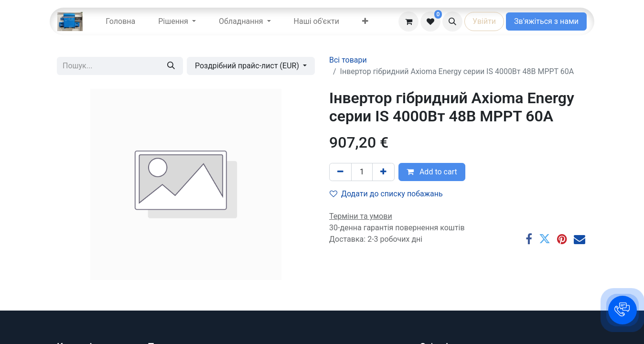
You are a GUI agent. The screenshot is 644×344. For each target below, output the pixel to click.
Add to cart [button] (432, 172)
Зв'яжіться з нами (546, 21)
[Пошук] (171, 66)
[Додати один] (383, 172)
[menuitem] (120, 21)
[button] (452, 21)
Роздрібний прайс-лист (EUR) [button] (248, 66)
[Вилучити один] (340, 172)
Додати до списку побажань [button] (386, 194)
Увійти (484, 21)
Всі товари (348, 60)
